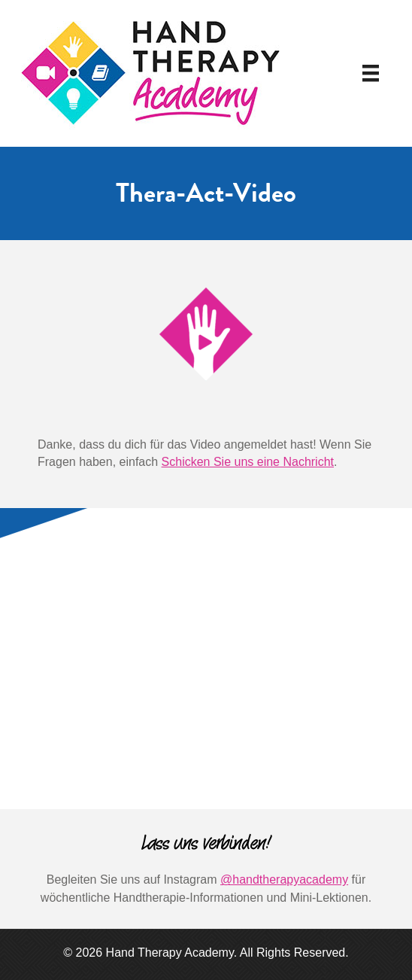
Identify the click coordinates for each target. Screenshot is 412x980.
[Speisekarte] (371, 73)
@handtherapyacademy (284, 880)
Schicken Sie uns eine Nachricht (248, 462)
